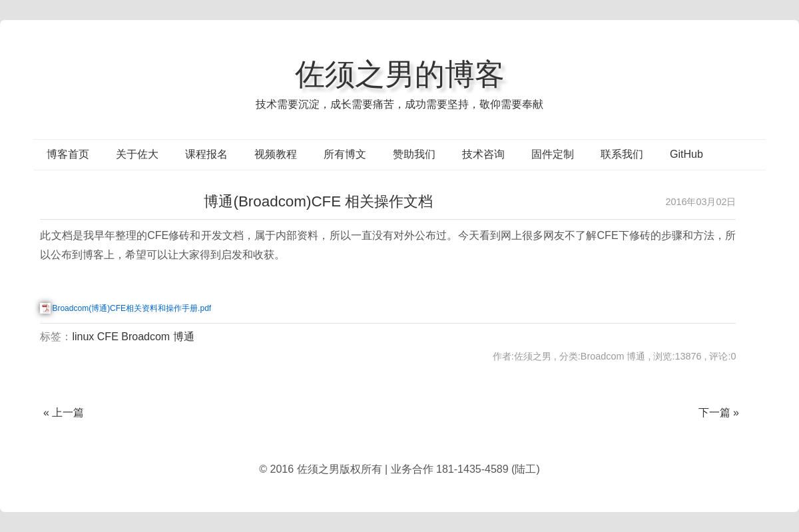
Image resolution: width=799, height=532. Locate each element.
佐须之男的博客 (400, 74)
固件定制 (553, 154)
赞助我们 (414, 154)
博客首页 (68, 154)
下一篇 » (719, 412)
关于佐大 (137, 154)
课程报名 (206, 154)
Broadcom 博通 (157, 337)
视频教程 (276, 154)
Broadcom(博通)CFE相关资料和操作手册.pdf (132, 308)
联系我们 (622, 154)
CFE (108, 337)
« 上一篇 (64, 412)
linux (83, 337)
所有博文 (345, 154)
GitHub (686, 154)
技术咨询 (483, 154)
